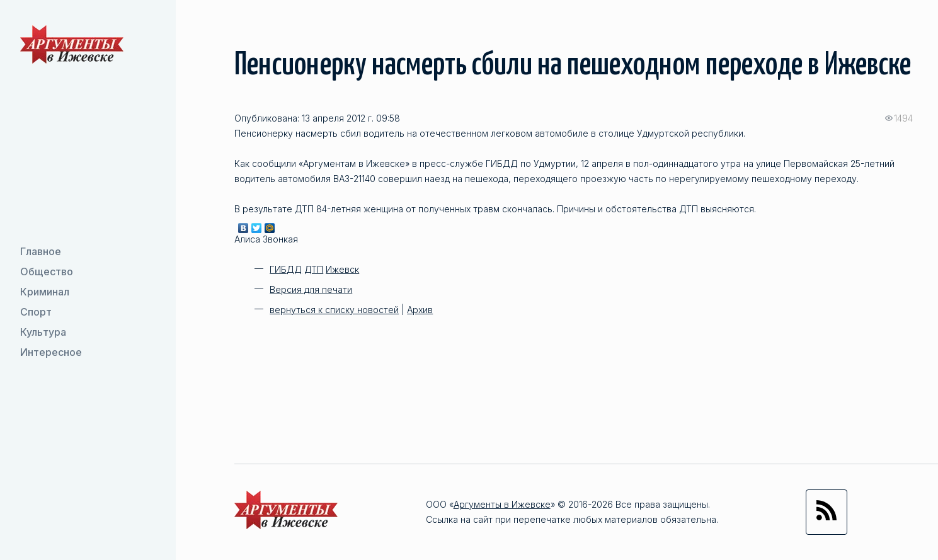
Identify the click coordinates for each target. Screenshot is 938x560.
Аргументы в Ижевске (502, 504)
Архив (420, 310)
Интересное (51, 352)
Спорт (36, 312)
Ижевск (342, 269)
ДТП (314, 269)
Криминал (45, 292)
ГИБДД (286, 269)
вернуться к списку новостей (334, 310)
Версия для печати (311, 289)
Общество (47, 271)
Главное (41, 251)
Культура (43, 332)
